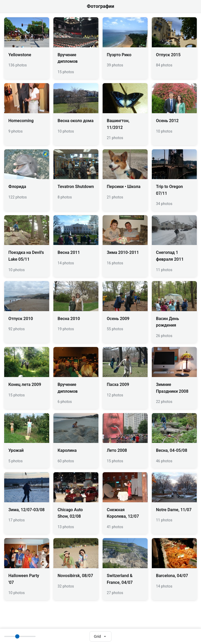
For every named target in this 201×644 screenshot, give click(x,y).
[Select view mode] (100, 636)
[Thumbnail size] (20, 636)
